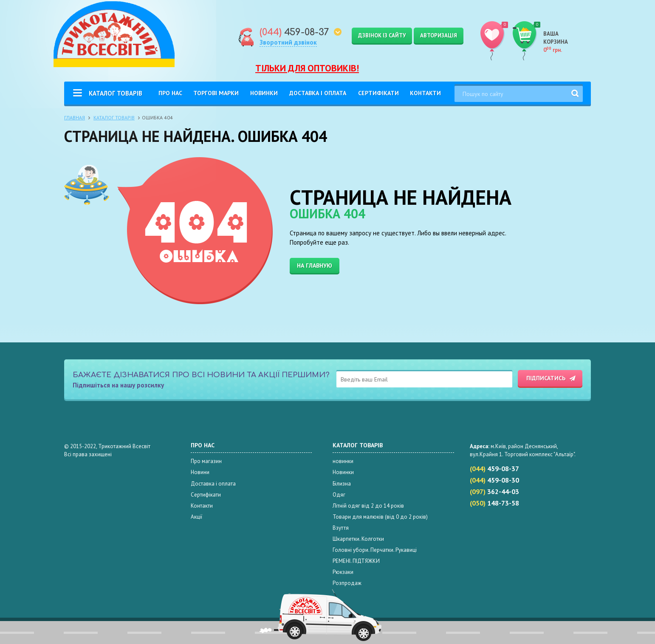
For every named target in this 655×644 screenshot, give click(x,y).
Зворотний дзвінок (288, 42)
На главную (315, 266)
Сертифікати (378, 93)
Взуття (341, 528)
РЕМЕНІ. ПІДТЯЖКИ (356, 561)
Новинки (264, 93)
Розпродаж (347, 583)
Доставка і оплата (318, 93)
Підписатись (546, 378)
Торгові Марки (216, 93)
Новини (200, 472)
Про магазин (206, 461)
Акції (196, 517)
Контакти (425, 93)
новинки (343, 461)
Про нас (170, 93)
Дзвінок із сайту (382, 35)
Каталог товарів (116, 93)
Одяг (339, 495)
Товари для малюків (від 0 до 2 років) (380, 517)
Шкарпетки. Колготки (358, 539)
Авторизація (439, 35)
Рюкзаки (343, 572)
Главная (75, 117)
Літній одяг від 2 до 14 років (368, 506)
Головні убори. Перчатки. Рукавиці (375, 550)
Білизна (342, 484)
